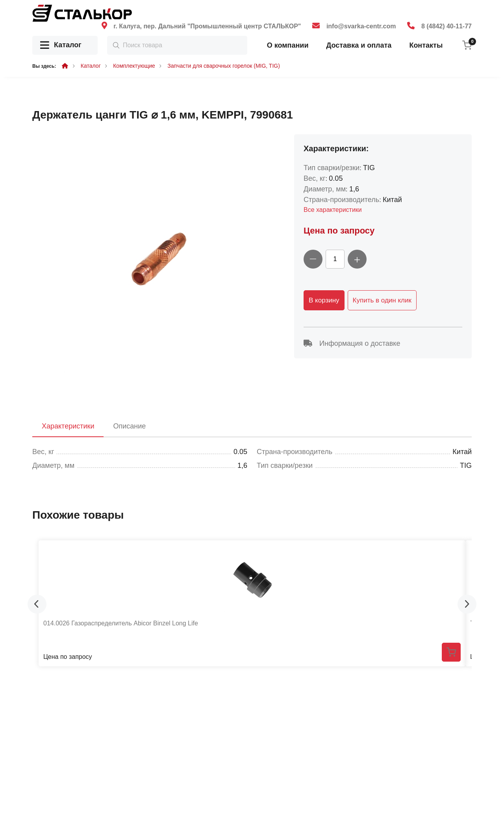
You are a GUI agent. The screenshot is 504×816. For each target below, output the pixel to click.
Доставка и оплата (359, 45)
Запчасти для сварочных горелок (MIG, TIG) (224, 66)
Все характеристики (333, 210)
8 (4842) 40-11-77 (447, 26)
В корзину (324, 300)
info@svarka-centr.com (361, 26)
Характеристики (68, 426)
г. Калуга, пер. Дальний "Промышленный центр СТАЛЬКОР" (207, 26)
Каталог (61, 45)
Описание (129, 426)
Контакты (426, 45)
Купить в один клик (382, 300)
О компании (288, 45)
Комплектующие (134, 66)
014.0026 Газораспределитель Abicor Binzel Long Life (121, 623)
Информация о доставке (352, 343)
